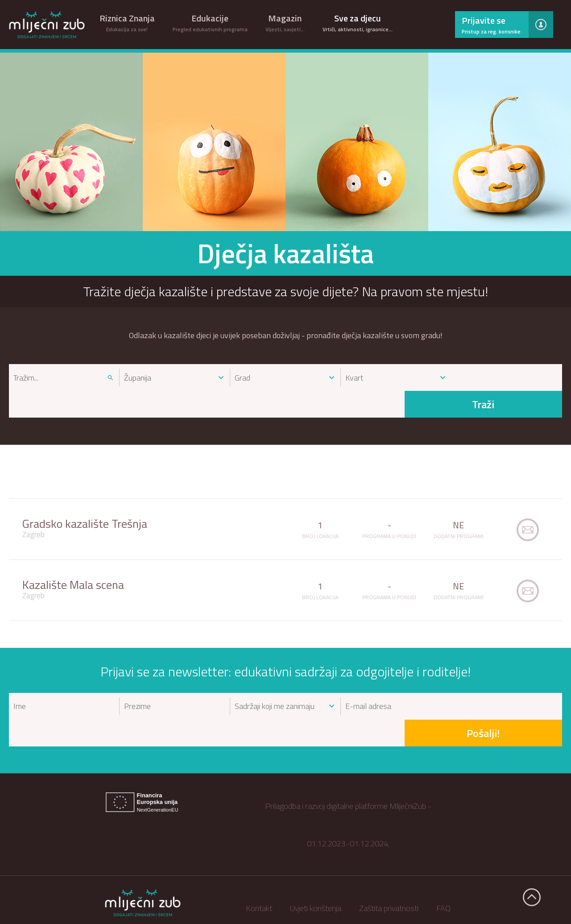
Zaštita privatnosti (389, 855)
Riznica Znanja (127, 22)
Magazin (285, 22)
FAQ (443, 855)
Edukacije (210, 22)
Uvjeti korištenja (316, 855)
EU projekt (348, 892)
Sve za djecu (358, 22)
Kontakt (259, 855)
